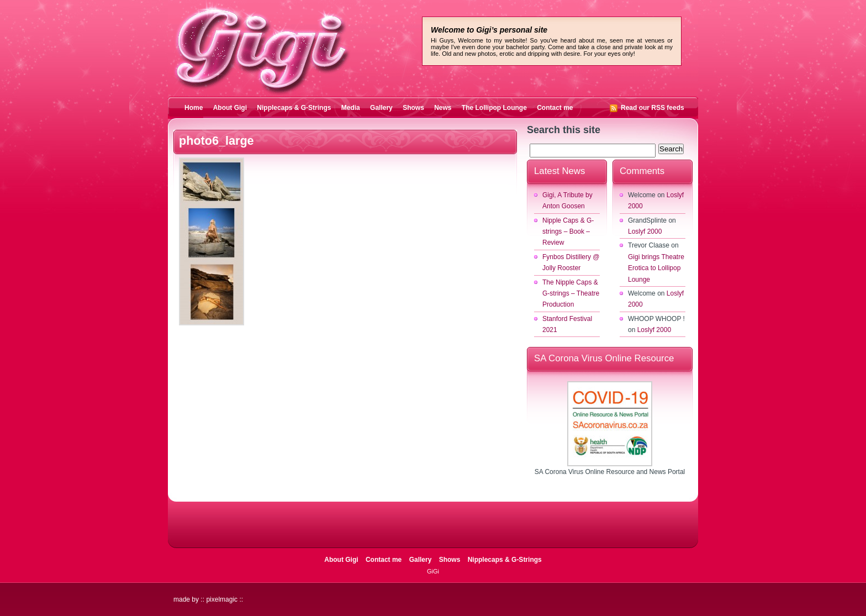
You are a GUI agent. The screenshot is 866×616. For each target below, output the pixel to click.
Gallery (381, 108)
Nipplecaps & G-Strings (294, 108)
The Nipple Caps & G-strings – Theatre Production (571, 294)
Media (351, 108)
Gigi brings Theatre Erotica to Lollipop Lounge (656, 268)
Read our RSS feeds (653, 108)
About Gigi (230, 108)
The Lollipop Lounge (494, 108)
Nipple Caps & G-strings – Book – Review (568, 232)
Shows (413, 108)
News (443, 108)
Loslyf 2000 (645, 231)
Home (194, 108)
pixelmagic (222, 599)
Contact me (555, 108)
